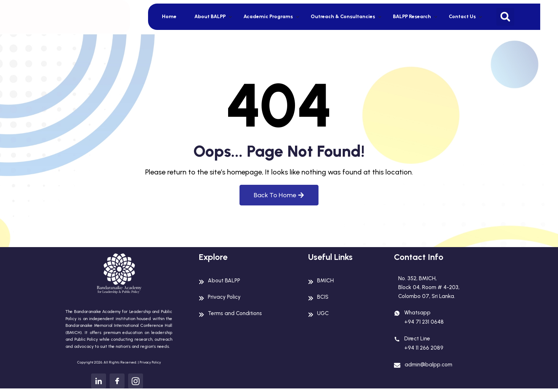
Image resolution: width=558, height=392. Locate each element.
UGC (323, 313)
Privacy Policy (150, 362)
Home (169, 17)
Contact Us (462, 17)
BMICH (325, 280)
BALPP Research (412, 17)
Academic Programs (268, 17)
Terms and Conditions (237, 313)
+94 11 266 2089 (424, 350)
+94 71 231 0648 (424, 323)
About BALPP (210, 17)
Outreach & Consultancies (343, 17)
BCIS (323, 297)
